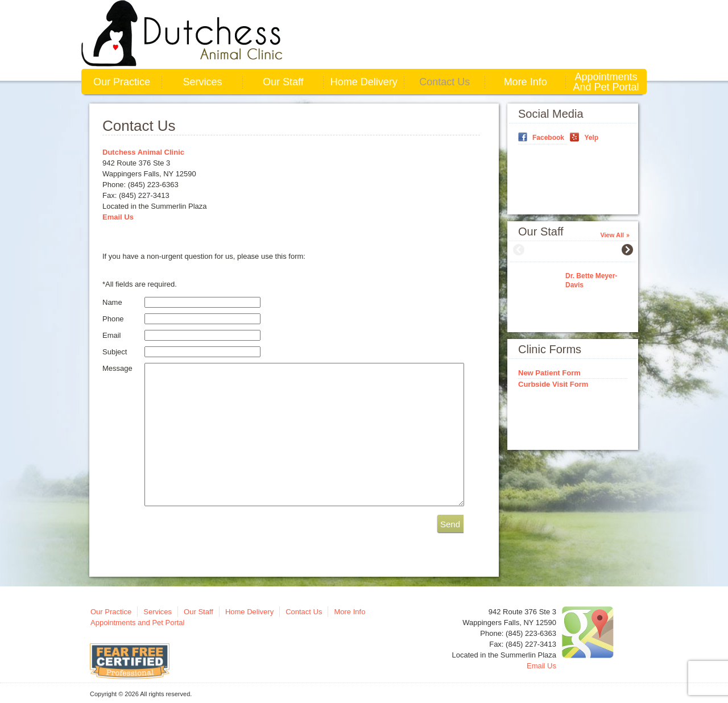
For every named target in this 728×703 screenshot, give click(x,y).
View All (612, 235)
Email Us (118, 217)
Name (112, 302)
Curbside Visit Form (553, 384)
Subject (115, 352)
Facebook (548, 138)
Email (112, 335)
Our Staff (283, 82)
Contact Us (444, 82)
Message (117, 368)
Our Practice (122, 82)
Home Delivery (364, 82)
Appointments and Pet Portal (606, 82)
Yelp (591, 138)
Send (450, 524)
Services (202, 82)
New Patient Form (549, 373)
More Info (526, 82)
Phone (113, 319)
